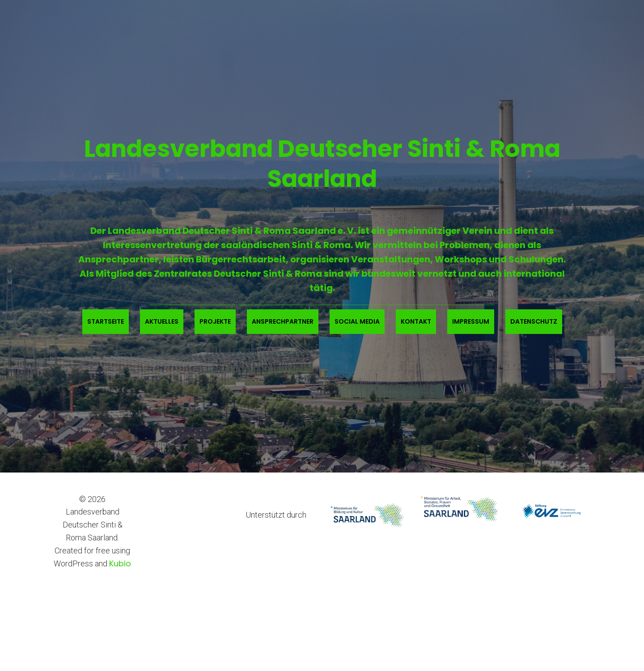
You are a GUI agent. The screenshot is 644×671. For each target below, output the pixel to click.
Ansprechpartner (283, 321)
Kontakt (416, 321)
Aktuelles (162, 321)
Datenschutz (534, 321)
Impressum (471, 321)
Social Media (357, 321)
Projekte (215, 321)
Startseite (106, 321)
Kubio (120, 563)
